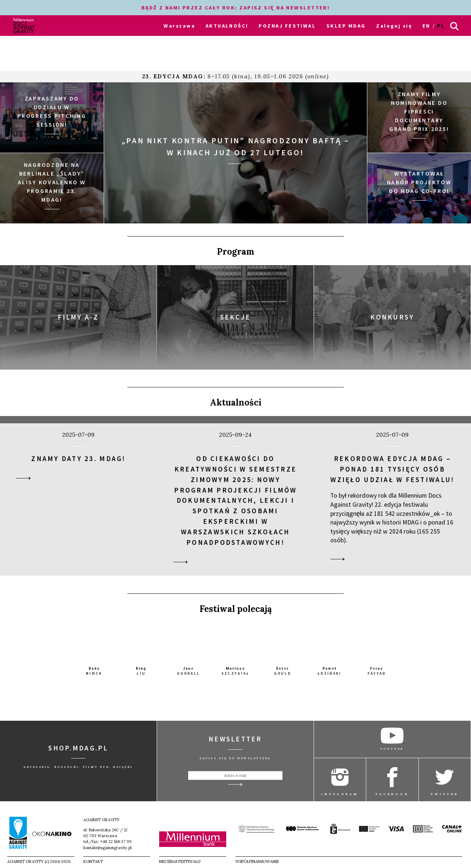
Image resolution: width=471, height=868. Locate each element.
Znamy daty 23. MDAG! (78, 458)
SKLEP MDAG (346, 26)
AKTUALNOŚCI (227, 26)
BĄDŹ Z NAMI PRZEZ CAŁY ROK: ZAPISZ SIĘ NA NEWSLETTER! (236, 8)
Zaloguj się (394, 26)
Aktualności (236, 402)
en (426, 26)
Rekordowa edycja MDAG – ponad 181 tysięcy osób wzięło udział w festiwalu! (392, 469)
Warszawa (179, 26)
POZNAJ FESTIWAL (287, 26)
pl (441, 26)
